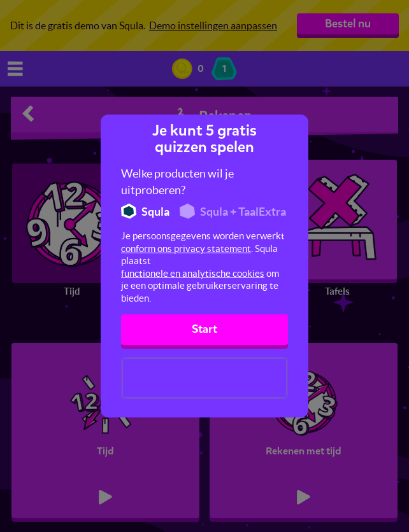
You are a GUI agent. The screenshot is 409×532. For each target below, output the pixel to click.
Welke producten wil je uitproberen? (177, 182)
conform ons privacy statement (186, 248)
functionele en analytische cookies (193, 273)
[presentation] (204, 378)
